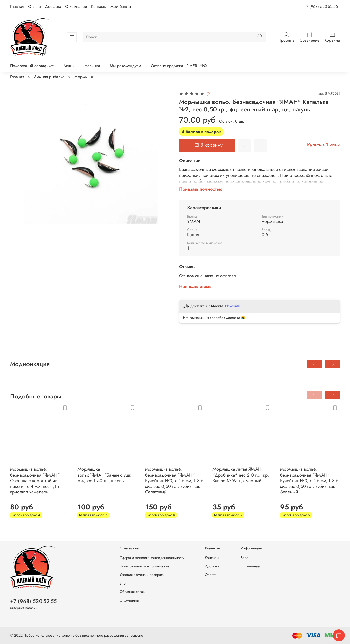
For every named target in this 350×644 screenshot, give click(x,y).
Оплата (34, 6)
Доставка (53, 6)
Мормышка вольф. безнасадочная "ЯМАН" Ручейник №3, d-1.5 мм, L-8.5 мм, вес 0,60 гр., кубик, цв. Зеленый (309, 481)
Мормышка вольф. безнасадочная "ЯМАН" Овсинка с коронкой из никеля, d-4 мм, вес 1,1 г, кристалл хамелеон (35, 481)
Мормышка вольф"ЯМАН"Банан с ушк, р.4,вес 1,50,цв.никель (105, 475)
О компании (76, 6)
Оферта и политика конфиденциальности (152, 558)
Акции (69, 66)
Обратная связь (132, 592)
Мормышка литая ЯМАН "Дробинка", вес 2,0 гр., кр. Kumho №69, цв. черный (241, 475)
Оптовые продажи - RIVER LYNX (179, 66)
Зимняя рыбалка (49, 77)
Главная (17, 6)
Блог (123, 583)
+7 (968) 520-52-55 (321, 6)
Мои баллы (121, 6)
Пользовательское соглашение (144, 566)
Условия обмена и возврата (142, 575)
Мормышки (84, 77)
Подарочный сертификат (32, 66)
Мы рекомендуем (125, 66)
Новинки (92, 66)
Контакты (99, 6)
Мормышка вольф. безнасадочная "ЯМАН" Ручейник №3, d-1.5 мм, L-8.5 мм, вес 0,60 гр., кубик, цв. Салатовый (174, 481)
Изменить (233, 306)
